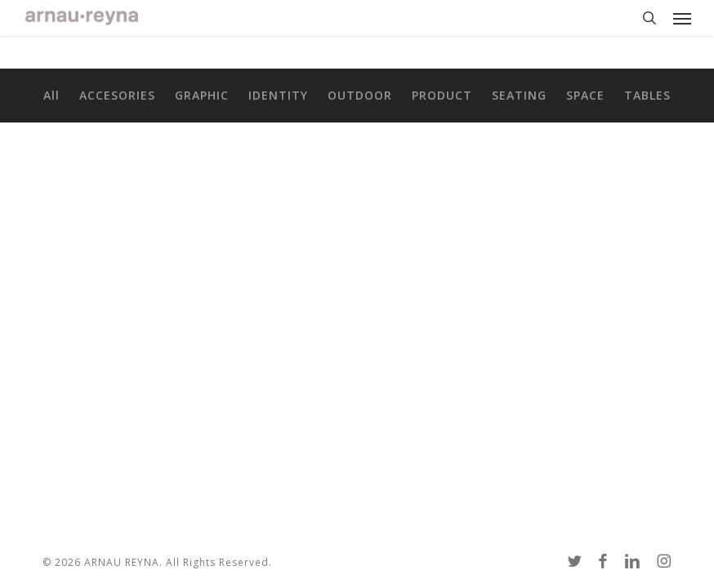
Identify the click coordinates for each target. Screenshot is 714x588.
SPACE (585, 96)
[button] (682, 18)
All (51, 96)
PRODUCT (442, 96)
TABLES (647, 96)
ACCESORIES (117, 96)
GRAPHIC (202, 96)
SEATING (519, 96)
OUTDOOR (360, 96)
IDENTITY (278, 96)
